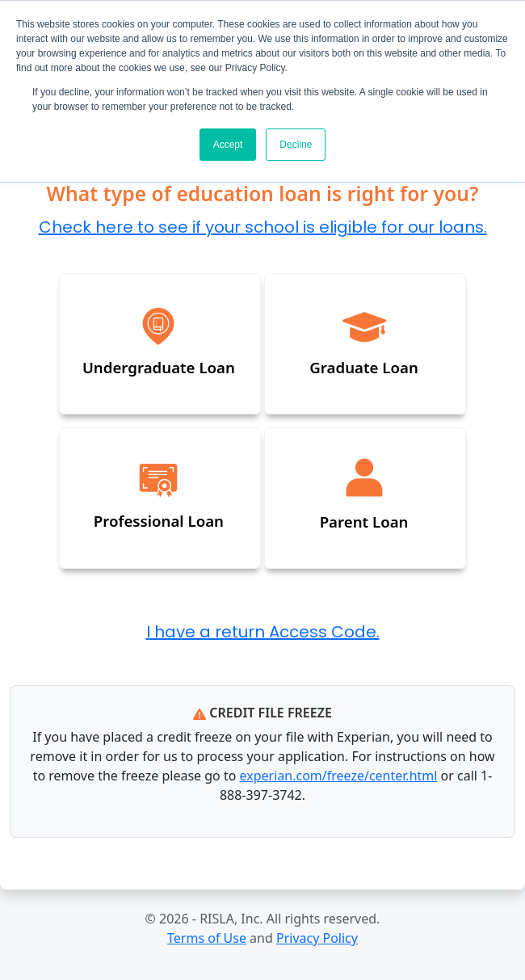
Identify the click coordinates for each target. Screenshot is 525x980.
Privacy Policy (317, 938)
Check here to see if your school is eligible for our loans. (263, 228)
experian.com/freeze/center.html (339, 776)
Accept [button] (228, 145)
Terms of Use (207, 938)
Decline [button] (296, 145)
